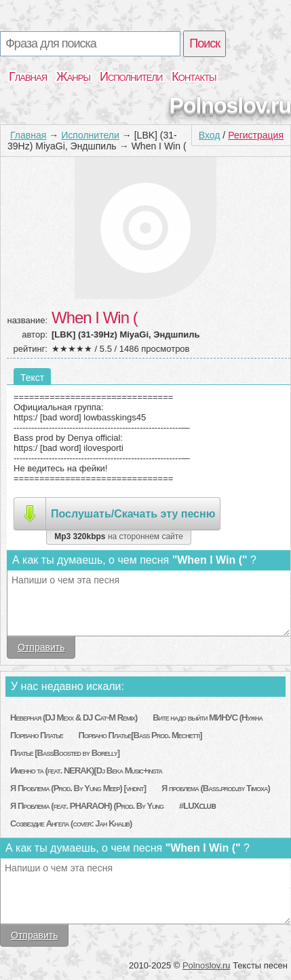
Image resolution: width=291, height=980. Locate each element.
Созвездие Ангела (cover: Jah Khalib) (71, 823)
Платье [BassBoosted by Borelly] (65, 753)
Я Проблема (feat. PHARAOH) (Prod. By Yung (87, 806)
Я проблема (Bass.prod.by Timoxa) (216, 788)
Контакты (194, 77)
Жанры (73, 77)
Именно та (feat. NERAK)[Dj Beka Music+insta (86, 770)
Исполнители (131, 77)
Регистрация (256, 135)
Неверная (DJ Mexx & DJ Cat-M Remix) (74, 718)
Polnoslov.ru (230, 105)
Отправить (41, 647)
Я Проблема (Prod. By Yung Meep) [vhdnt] (78, 788)
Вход (210, 135)
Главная (28, 77)
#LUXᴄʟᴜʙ (197, 806)
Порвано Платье (37, 735)
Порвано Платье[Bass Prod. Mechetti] (140, 735)
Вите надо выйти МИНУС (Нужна (208, 718)
